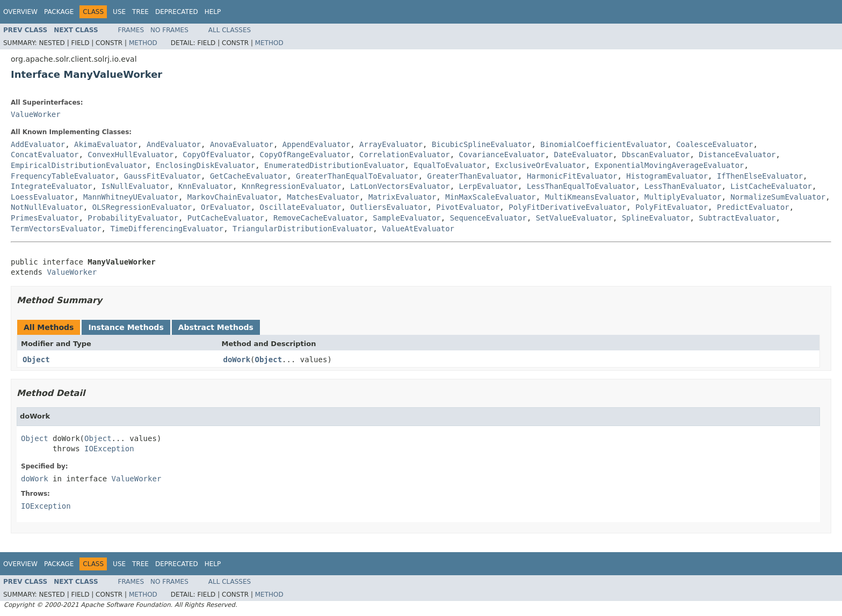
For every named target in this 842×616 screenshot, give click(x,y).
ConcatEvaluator (45, 155)
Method (143, 43)
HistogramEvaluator (667, 176)
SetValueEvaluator (574, 218)
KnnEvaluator (205, 186)
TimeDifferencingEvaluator (167, 229)
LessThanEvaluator (683, 186)
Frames (131, 30)
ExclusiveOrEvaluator (540, 165)
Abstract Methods (216, 327)
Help (213, 12)
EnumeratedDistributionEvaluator (334, 165)
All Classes (230, 30)
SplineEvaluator (656, 218)
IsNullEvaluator (135, 186)
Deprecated (177, 12)
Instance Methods (126, 327)
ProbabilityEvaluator (133, 218)
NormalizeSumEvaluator (778, 197)
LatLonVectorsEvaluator (400, 186)
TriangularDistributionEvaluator (303, 229)
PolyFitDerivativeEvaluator (567, 207)
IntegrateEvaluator (52, 186)
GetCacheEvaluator (248, 176)
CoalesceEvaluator (714, 144)
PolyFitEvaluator (672, 207)
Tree (140, 12)
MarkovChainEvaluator (233, 197)
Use (119, 12)
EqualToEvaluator (450, 165)
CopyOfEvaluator (216, 155)
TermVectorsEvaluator (56, 229)
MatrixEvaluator (402, 197)
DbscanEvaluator (656, 155)
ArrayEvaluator (391, 144)
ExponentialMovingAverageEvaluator (669, 165)
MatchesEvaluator (323, 197)
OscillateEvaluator (301, 207)
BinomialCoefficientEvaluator (604, 144)
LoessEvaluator (42, 197)
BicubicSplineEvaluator (481, 144)
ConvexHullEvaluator (130, 155)
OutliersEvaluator (389, 207)
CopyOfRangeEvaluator (305, 155)
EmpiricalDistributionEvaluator (79, 165)
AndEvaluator (174, 144)
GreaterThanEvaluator (472, 176)
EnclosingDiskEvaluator (205, 165)
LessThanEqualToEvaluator (581, 186)
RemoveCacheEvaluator (319, 218)
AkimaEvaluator (106, 144)
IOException (109, 449)
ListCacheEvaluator (771, 186)
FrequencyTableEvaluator (63, 176)
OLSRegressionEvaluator (142, 207)
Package (59, 12)
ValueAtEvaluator (418, 229)
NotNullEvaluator (47, 207)
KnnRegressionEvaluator (291, 186)
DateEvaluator (584, 155)
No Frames (169, 30)
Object (36, 360)
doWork (237, 360)
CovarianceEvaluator (502, 155)
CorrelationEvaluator (405, 155)
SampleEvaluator (407, 218)
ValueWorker (36, 114)
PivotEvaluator (468, 207)
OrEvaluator (226, 207)
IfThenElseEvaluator (760, 176)
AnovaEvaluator (242, 144)
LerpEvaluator (488, 186)
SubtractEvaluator (737, 218)
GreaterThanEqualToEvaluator (357, 176)
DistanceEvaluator (737, 155)
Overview (20, 12)
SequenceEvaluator (488, 218)
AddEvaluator (38, 144)
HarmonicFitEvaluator (572, 176)
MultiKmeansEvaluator (590, 197)
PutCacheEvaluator (226, 218)
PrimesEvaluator (45, 218)
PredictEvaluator (753, 207)
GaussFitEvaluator (162, 176)
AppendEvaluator (316, 144)
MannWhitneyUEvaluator (131, 197)
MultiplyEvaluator (683, 197)
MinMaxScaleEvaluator (491, 197)
